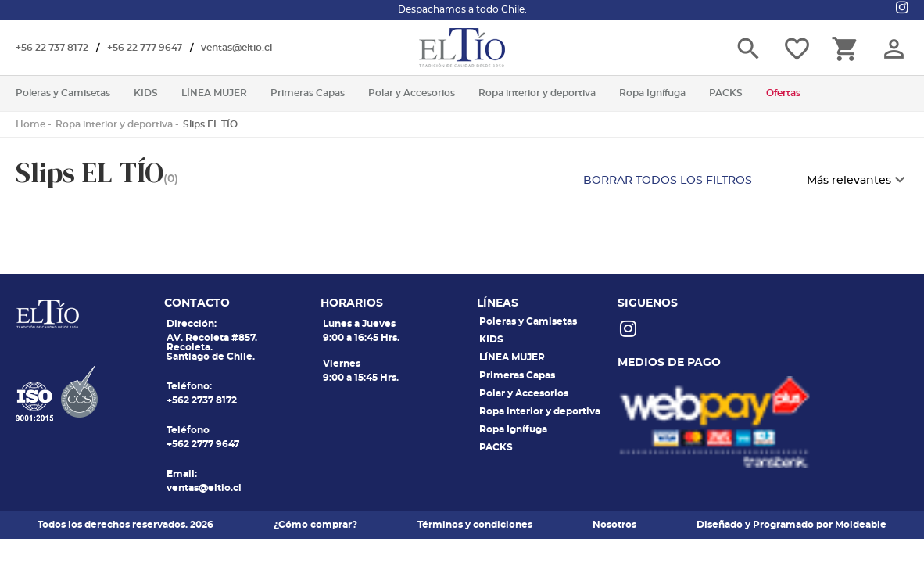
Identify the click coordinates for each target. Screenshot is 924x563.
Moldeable (861, 525)
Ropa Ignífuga (513, 429)
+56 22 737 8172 (52, 48)
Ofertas (783, 93)
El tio (462, 48)
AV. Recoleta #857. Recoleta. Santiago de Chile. (212, 347)
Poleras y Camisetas (528, 321)
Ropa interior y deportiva (114, 124)
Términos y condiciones (475, 525)
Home (30, 124)
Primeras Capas (517, 375)
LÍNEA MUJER (512, 357)
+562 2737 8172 (202, 400)
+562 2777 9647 (203, 444)
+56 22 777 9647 (145, 48)
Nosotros (614, 525)
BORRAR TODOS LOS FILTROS (668, 181)
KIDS (491, 339)
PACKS (496, 447)
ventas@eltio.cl (236, 48)
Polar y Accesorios (524, 393)
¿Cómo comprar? (315, 525)
